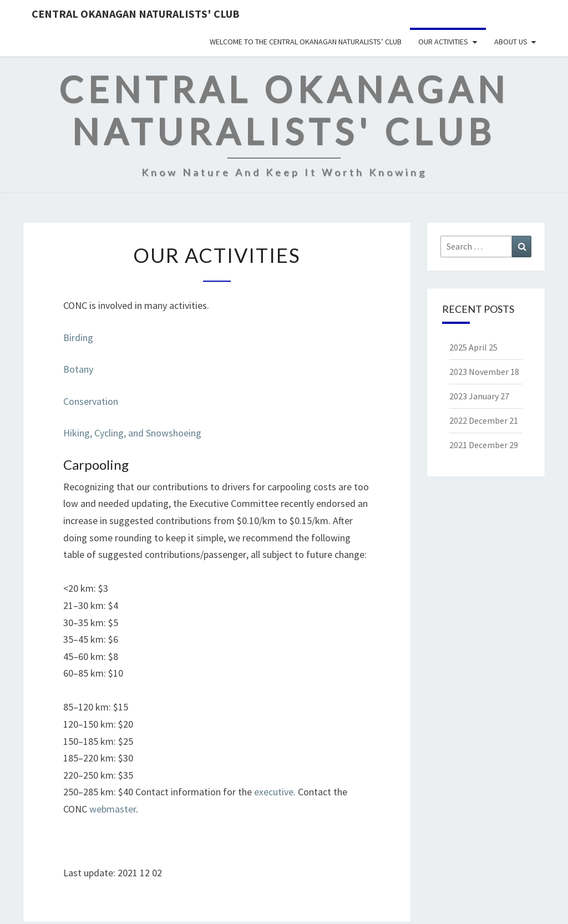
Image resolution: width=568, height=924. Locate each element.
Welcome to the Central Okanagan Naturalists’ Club (306, 42)
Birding (78, 337)
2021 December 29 (484, 445)
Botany (78, 369)
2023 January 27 (479, 396)
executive (274, 792)
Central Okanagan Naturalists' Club (136, 14)
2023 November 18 (484, 372)
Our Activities (443, 42)
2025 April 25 (473, 347)
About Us (511, 42)
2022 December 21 (484, 420)
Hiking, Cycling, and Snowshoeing (132, 433)
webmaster (113, 809)
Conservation (91, 401)
